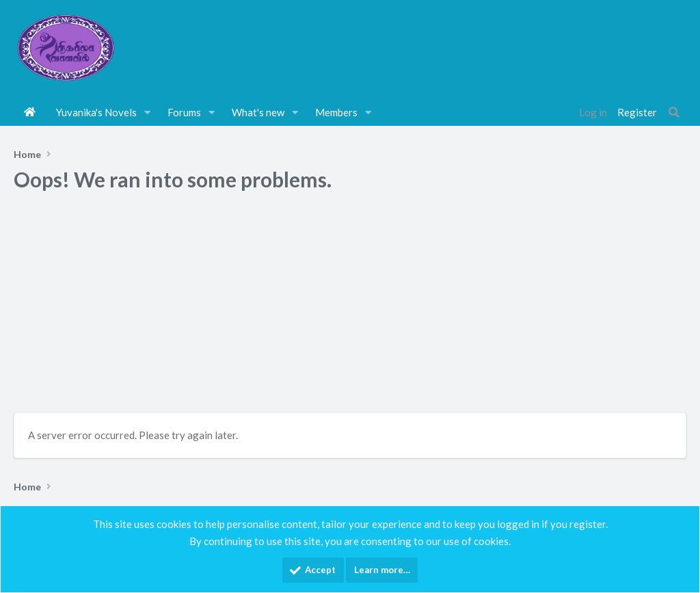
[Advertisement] (350, 306)
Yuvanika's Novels (96, 112)
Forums (184, 112)
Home (30, 112)
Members (336, 112)
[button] (148, 112)
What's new (258, 112)
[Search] (674, 112)
